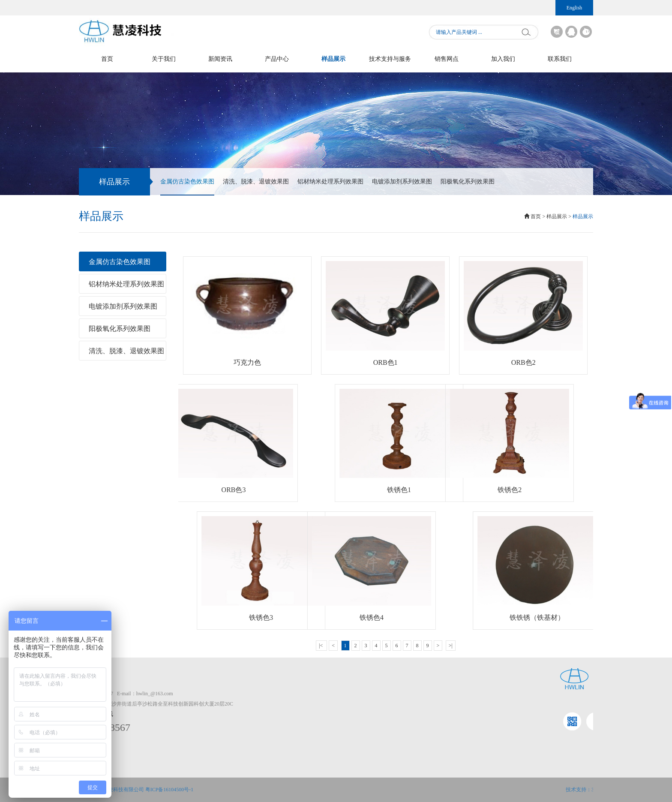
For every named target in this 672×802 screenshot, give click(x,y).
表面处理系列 (555, 694)
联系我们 (560, 59)
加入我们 (503, 59)
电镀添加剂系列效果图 (402, 182)
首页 (107, 59)
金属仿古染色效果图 (187, 187)
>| (451, 646)
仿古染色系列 (555, 735)
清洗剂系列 (552, 704)
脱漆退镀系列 (555, 714)
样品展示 (333, 59)
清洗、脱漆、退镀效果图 (256, 182)
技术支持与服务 (390, 59)
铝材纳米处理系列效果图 (330, 182)
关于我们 (164, 59)
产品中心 (277, 59)
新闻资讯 (220, 59)
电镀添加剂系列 (557, 724)
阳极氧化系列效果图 (468, 182)
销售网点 (447, 59)
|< (321, 646)
